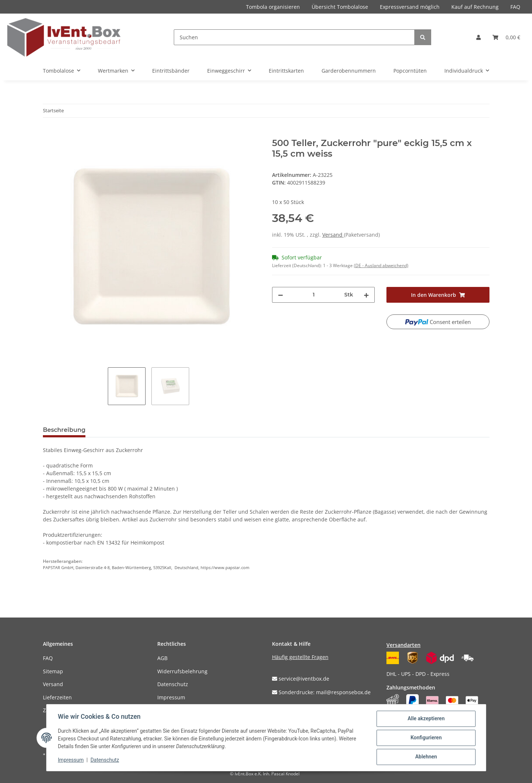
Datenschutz (173, 684)
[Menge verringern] (280, 295)
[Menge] (314, 295)
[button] (478, 37)
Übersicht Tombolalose (340, 7)
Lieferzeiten (57, 697)
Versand (333, 235)
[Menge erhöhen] (366, 295)
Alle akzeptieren (426, 719)
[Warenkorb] (506, 37)
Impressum (171, 697)
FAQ (515, 7)
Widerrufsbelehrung (182, 671)
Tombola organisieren (273, 7)
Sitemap (53, 671)
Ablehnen (426, 757)
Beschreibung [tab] (64, 430)
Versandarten (403, 645)
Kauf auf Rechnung (475, 7)
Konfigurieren (426, 738)
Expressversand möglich (410, 7)
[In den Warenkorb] (49, 134)
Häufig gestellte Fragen (300, 657)
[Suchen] (294, 37)
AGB (162, 658)
